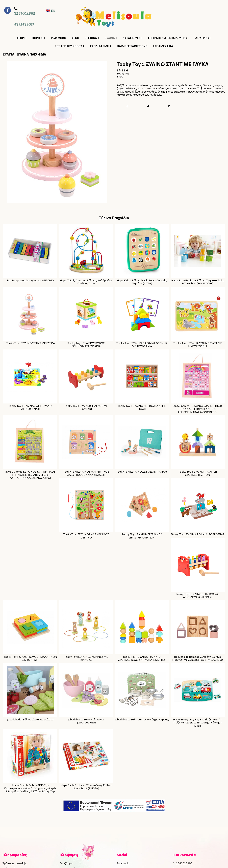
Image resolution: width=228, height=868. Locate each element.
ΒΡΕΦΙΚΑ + (92, 38)
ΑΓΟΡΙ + (22, 38)
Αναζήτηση (66, 863)
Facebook (123, 863)
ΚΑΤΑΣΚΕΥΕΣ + (133, 38)
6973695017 (24, 25)
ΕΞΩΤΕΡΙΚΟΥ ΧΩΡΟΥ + (70, 46)
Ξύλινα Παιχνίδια (114, 218)
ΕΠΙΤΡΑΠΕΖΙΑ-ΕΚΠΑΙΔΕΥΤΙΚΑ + (169, 38)
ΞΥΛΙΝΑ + (111, 38)
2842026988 (25, 14)
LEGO (76, 38)
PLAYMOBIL (59, 38)
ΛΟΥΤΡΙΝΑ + (204, 38)
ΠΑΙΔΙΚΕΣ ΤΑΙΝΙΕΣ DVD (132, 46)
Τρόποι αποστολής (14, 863)
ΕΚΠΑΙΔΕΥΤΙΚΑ (163, 46)
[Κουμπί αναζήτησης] (204, 17)
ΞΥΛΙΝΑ (8, 54)
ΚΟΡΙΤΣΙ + (39, 38)
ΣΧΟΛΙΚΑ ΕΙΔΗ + (101, 46)
